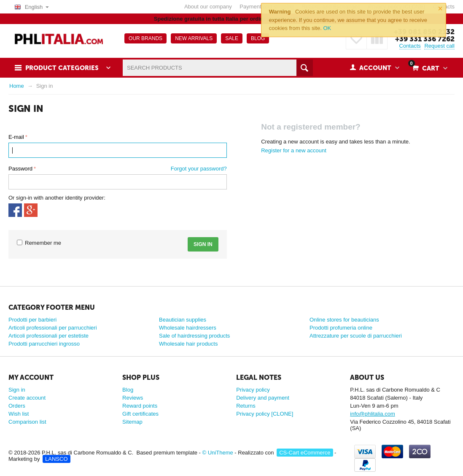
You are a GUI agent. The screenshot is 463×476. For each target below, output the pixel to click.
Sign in (203, 244)
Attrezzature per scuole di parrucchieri (356, 336)
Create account (27, 398)
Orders (17, 406)
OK (327, 28)
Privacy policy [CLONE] (265, 414)
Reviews (133, 398)
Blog (128, 390)
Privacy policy (253, 390)
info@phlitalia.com (372, 414)
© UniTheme (218, 453)
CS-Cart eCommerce (305, 453)
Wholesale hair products (188, 344)
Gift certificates (140, 414)
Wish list (19, 414)
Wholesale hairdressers (188, 328)
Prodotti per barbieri (32, 320)
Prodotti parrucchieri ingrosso (44, 344)
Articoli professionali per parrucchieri (53, 328)
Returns (246, 406)
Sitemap (132, 422)
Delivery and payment (263, 398)
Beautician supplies (183, 320)
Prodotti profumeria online (341, 328)
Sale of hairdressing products (194, 336)
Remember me (39, 243)
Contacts (410, 46)
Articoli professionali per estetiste (48, 336)
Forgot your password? (199, 169)
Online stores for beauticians (344, 320)
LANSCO (56, 459)
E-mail (16, 137)
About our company (208, 7)
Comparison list (27, 422)
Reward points (140, 406)
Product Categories (62, 68)
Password (20, 169)
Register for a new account (294, 150)
